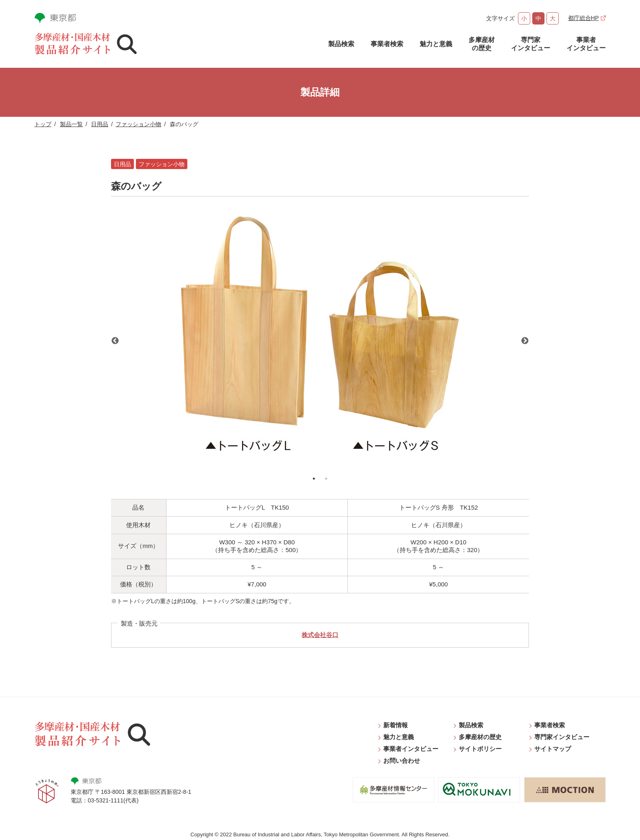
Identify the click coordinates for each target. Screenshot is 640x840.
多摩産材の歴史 (482, 44)
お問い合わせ (402, 761)
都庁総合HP (583, 18)
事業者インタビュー (586, 44)
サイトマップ (553, 749)
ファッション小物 (138, 124)
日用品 (100, 124)
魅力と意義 (436, 44)
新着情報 (396, 725)
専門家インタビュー (531, 44)
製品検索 (341, 44)
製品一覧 (71, 124)
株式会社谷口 (320, 635)
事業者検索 (387, 44)
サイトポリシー (480, 749)
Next (525, 341)
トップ (43, 124)
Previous (115, 341)
